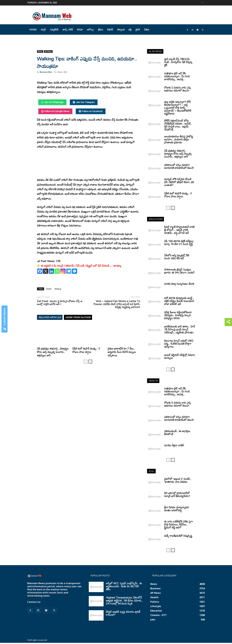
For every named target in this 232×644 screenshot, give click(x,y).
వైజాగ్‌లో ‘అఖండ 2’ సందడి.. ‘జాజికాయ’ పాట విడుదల (178, 480)
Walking (58, 289)
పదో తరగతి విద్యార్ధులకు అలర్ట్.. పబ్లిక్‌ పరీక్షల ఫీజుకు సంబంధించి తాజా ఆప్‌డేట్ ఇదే (179, 301)
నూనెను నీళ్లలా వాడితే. (174, 445)
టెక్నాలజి (121, 29)
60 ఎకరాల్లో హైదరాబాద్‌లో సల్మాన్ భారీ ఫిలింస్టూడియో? (177, 494)
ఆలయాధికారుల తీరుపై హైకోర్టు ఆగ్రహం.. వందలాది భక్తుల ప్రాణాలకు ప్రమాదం (179, 139)
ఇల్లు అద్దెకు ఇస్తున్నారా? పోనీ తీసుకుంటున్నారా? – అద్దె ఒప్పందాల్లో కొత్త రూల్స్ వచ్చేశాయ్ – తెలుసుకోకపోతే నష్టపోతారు (178, 108)
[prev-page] (86, 362)
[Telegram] (69, 271)
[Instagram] (63, 271)
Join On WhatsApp (52, 102)
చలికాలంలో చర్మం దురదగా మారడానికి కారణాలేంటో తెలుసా (179, 166)
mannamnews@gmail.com (57, 602)
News (40, 51)
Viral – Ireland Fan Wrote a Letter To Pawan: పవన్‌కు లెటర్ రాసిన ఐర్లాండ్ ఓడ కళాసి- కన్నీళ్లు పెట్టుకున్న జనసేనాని (117, 304)
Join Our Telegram (84, 102)
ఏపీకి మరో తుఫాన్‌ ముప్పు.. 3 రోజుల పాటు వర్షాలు (86, 350)
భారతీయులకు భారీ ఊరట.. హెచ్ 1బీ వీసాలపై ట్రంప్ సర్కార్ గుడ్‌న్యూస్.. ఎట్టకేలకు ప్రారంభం (180, 329)
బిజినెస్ (110, 29)
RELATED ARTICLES (50, 317)
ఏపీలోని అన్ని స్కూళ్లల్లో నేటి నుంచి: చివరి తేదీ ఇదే (177, 257)
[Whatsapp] (57, 271)
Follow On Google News (55, 111)
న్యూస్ (43, 29)
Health (49, 289)
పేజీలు (147, 29)
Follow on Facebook (91, 111)
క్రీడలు (101, 29)
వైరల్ (138, 29)
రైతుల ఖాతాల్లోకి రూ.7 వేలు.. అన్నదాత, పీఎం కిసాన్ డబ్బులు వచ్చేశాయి (122, 352)
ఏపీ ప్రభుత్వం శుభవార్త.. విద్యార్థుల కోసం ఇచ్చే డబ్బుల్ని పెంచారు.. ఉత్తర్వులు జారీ (53, 352)
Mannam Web (46, 72)
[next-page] (90, 362)
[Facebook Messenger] (74, 271)
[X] (46, 271)
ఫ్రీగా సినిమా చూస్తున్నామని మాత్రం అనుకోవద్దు (177, 509)
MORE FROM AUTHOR (78, 317)
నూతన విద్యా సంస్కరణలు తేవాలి (179, 284)
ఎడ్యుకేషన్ (54, 29)
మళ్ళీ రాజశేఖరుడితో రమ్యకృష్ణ (178, 536)
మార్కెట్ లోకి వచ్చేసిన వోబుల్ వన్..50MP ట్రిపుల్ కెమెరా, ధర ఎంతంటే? (179, 182)
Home (33, 29)
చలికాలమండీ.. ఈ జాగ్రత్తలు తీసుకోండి (177, 432)
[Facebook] (40, 271)
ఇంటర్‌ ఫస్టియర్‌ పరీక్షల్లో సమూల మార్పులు (180, 356)
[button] (203, 3)
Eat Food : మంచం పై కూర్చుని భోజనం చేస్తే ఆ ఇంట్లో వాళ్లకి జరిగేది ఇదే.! (60, 303)
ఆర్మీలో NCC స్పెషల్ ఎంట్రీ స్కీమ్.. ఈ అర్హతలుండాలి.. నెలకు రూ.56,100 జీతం (124, 586)
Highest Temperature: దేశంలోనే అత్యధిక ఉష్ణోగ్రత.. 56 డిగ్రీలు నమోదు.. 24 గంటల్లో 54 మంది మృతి (124, 600)
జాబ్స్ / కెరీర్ (68, 29)
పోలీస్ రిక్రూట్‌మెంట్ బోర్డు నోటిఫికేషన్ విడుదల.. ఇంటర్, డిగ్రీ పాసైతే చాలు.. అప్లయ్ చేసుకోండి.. (178, 125)
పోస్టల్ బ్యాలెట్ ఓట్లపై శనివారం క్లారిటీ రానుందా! (123, 613)
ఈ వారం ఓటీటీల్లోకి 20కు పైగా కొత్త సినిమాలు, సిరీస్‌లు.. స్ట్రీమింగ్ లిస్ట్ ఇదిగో (179, 524)
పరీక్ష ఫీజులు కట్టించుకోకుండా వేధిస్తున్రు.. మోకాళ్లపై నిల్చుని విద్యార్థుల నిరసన (178, 315)
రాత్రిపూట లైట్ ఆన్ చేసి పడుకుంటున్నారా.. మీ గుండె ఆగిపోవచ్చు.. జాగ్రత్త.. (177, 76)
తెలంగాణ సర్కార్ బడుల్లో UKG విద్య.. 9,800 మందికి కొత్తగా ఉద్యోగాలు (179, 344)
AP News (48, 51)
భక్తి (130, 29)
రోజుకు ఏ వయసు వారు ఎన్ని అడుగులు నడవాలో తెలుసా (177, 89)
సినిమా (80, 29)
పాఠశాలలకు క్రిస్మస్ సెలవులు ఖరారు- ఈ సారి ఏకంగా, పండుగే (179, 271)
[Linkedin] (51, 271)
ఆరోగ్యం (90, 29)
